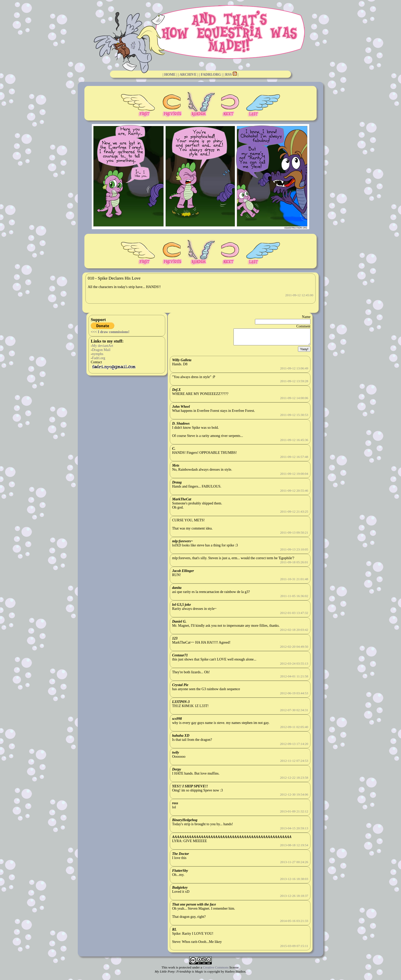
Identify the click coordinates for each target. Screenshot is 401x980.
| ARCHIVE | (188, 75)
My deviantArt (103, 346)
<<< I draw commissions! (110, 332)
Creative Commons (216, 970)
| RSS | (231, 75)
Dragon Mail (101, 350)
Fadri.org (99, 358)
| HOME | (170, 75)
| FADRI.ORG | (211, 75)
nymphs (98, 354)
